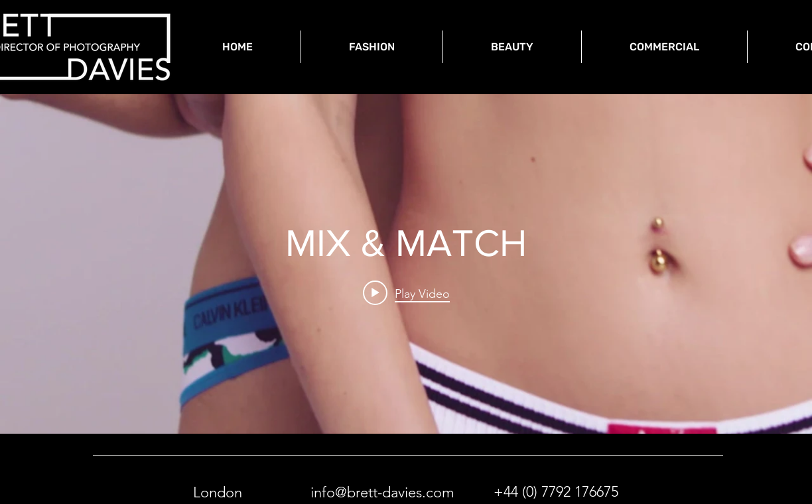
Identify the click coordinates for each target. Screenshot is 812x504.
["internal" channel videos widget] (406, 264)
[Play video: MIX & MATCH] (406, 293)
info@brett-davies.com (382, 492)
